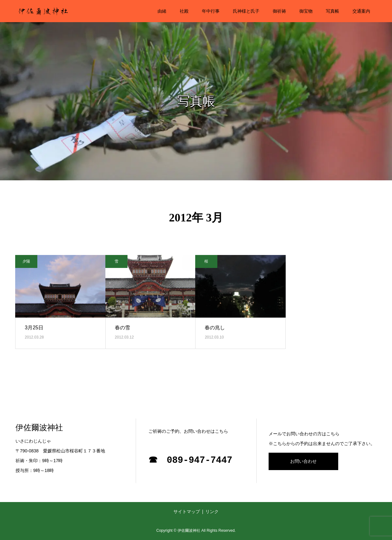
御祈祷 (279, 11)
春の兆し (215, 328)
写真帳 (333, 11)
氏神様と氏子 (246, 11)
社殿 (184, 11)
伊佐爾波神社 (39, 428)
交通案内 (361, 11)
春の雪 (122, 328)
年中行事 (211, 11)
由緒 (162, 11)
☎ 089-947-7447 (190, 460)
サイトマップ (187, 512)
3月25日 (34, 328)
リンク (212, 512)
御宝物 (306, 11)
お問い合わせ (303, 461)
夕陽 (26, 261)
